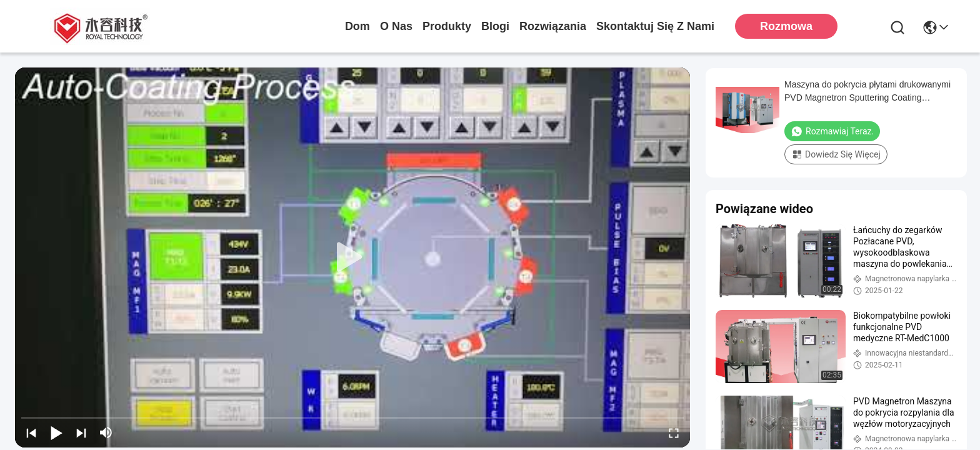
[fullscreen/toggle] (674, 432)
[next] (81, 432)
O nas (396, 26)
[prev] (31, 432)
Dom (357, 26)
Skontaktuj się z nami (655, 26)
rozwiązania (553, 26)
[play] (352, 257)
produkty (447, 26)
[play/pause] (56, 432)
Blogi (495, 26)
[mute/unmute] (106, 432)
